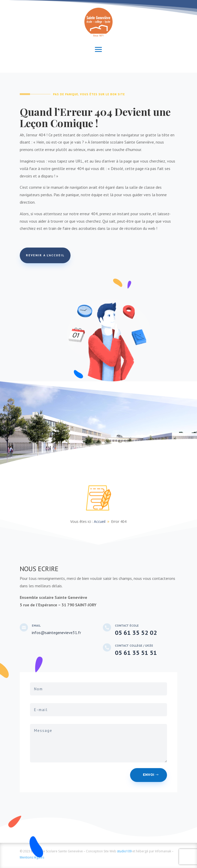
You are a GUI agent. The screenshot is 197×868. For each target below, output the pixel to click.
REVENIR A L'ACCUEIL (45, 255)
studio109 (124, 851)
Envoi (149, 775)
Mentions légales (32, 857)
